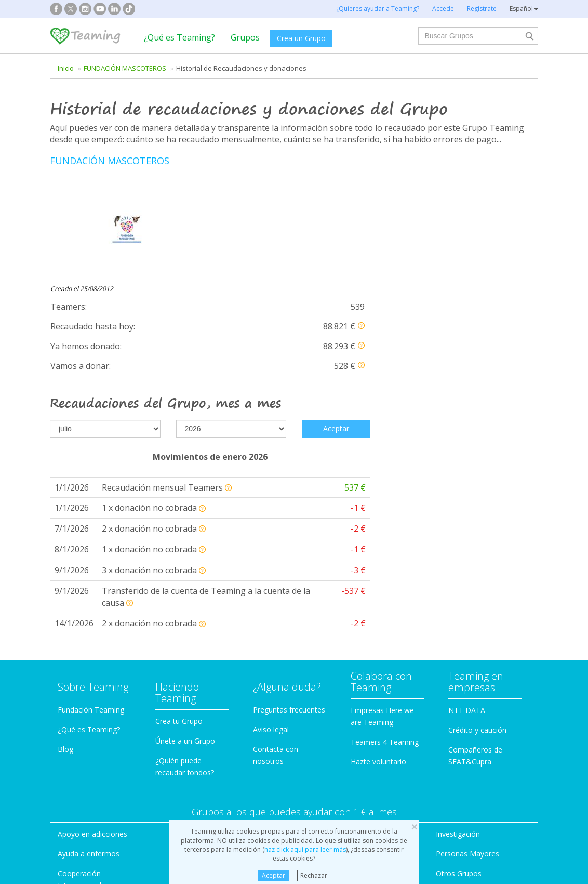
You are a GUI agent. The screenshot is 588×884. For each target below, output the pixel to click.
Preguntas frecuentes (289, 632)
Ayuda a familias (337, 756)
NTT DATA (467, 632)
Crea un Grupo (301, 38)
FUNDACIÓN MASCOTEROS (125, 68)
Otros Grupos (459, 795)
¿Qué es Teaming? (179, 37)
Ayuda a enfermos (89, 776)
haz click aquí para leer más (305, 849)
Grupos (245, 37)
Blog (65, 671)
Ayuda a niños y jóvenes (350, 776)
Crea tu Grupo (179, 643)
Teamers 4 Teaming (385, 664)
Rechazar (314, 875)
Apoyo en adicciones (92, 756)
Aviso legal (271, 651)
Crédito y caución (477, 652)
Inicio (66, 68)
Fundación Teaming (91, 632)
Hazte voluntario (378, 684)
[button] (361, 224)
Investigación (458, 756)
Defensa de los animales (225, 756)
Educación (201, 795)
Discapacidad (206, 776)
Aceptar (273, 875)
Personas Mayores (467, 776)
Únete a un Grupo (185, 663)
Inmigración (329, 795)
